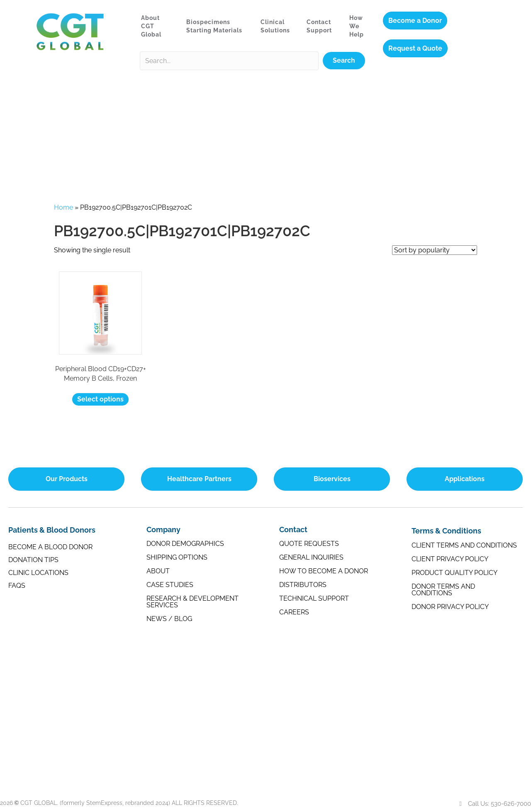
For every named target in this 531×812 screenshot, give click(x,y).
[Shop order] (435, 250)
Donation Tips (33, 560)
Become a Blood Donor (50, 547)
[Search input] (229, 61)
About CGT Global (151, 26)
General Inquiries (311, 557)
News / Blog (169, 619)
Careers (294, 612)
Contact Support (319, 26)
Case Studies (170, 585)
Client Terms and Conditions (464, 545)
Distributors (303, 585)
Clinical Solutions (275, 26)
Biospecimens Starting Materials (214, 26)
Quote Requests (309, 544)
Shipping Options (177, 557)
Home (63, 207)
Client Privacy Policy (450, 559)
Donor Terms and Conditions (443, 590)
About (158, 571)
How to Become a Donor (324, 571)
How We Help (357, 26)
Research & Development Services (192, 602)
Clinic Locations (38, 573)
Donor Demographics (185, 544)
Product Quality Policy (454, 573)
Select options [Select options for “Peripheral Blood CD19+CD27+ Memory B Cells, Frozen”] (100, 399)
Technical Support (314, 598)
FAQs (17, 586)
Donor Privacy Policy (450, 607)
